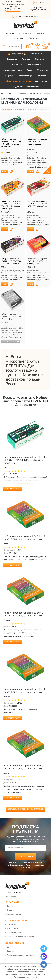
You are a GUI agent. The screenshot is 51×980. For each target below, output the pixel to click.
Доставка (11, 906)
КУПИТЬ (5, 171)
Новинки (18, 38)
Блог (9, 947)
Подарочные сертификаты (26, 87)
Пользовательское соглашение (21, 937)
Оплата (10, 910)
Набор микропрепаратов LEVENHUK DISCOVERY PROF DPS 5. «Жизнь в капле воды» (24, 460)
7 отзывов (33, 152)
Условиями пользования (35, 865)
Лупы (29, 70)
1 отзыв (7, 152)
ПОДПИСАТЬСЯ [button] (26, 857)
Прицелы (40, 59)
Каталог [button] (10, 34)
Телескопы (12, 59)
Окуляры (10, 76)
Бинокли (26, 59)
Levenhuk (20, 4)
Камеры (42, 76)
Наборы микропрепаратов (18, 81)
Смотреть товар (13, 489)
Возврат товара (14, 914)
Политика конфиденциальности (21, 955)
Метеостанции (26, 76)
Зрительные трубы (13, 70)
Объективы (42, 70)
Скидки (10, 951)
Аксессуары (41, 81)
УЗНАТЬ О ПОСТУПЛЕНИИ (11, 341)
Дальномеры (17, 65)
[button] (13, 11)
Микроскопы (37, 54)
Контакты (33, 38)
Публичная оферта (15, 933)
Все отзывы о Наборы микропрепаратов (26, 809)
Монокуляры (34, 65)
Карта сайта (12, 929)
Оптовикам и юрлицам (32, 34)
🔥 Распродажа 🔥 (17, 54)
